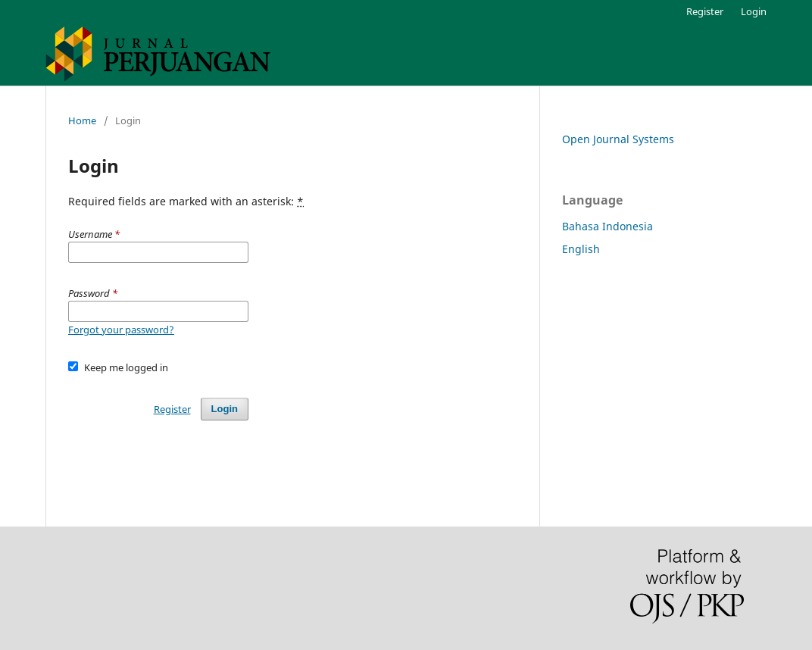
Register (705, 11)
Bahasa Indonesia (607, 226)
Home (82, 120)
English (581, 249)
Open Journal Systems (618, 139)
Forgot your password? (121, 330)
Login (754, 11)
